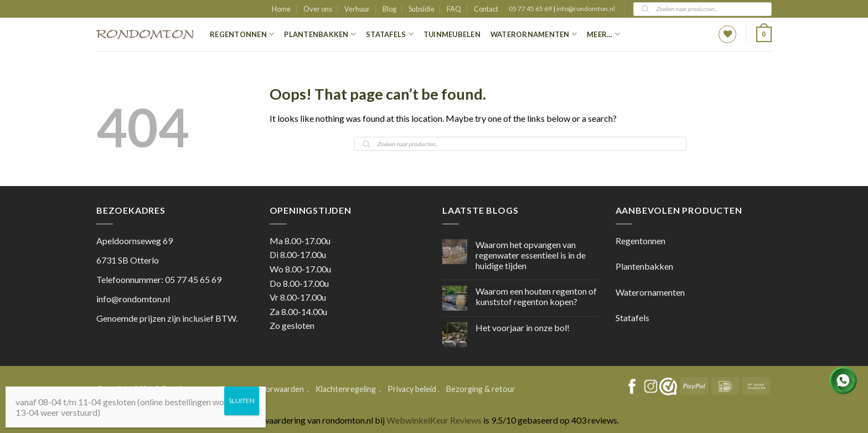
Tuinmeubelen (452, 34)
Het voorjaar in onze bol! (523, 328)
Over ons (318, 9)
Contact (486, 9)
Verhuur (357, 9)
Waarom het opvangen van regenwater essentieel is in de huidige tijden (531, 255)
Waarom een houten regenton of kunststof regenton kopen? (536, 296)
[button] (764, 34)
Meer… (603, 34)
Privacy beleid (412, 389)
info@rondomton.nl (586, 9)
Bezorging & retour (481, 389)
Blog (389, 9)
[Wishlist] (727, 34)
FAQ (454, 9)
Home (281, 9)
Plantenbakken (320, 34)
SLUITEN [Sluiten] (242, 401)
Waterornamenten (534, 34)
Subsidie (422, 9)
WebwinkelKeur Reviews (434, 420)
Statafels (390, 34)
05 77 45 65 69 (531, 9)
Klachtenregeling (346, 389)
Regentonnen (242, 34)
